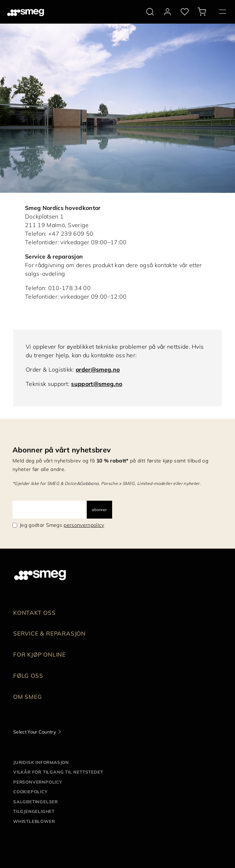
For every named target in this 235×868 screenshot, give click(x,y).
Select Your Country (35, 732)
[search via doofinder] (150, 12)
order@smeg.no (98, 369)
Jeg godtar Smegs (62, 525)
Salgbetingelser (36, 802)
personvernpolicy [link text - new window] (84, 525)
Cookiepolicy (31, 792)
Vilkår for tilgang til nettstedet (58, 772)
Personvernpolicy (38, 782)
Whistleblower (34, 821)
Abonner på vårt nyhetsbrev (62, 450)
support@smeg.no (97, 384)
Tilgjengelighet (34, 811)
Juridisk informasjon (41, 762)
